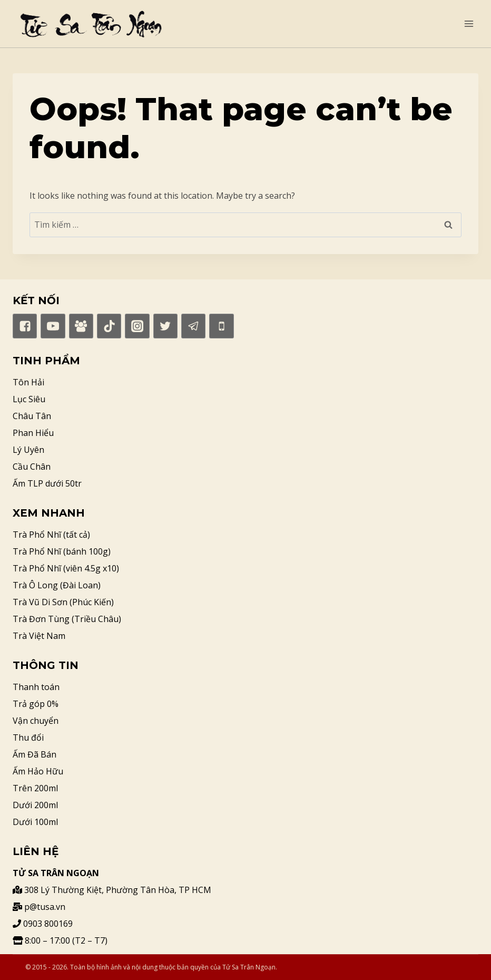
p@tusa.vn (39, 907)
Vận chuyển (36, 721)
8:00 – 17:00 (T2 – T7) (60, 940)
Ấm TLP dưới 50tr (47, 483)
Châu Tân (32, 416)
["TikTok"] (109, 326)
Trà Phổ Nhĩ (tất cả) (51, 535)
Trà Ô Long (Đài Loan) (57, 585)
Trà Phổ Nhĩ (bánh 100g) (62, 551)
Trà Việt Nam (39, 636)
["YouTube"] (53, 326)
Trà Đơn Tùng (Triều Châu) (67, 619)
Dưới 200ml (35, 805)
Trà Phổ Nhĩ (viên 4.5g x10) (66, 568)
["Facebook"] (25, 326)
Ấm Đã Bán (35, 754)
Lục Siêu (29, 399)
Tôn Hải (28, 382)
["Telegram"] (193, 326)
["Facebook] (81, 326)
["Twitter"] (165, 326)
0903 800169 (43, 924)
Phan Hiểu (33, 433)
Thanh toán (36, 687)
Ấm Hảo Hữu (38, 771)
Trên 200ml (35, 788)
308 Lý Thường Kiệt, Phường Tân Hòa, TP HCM (112, 890)
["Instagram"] (137, 326)
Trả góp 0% (36, 704)
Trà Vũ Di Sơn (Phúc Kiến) (63, 602)
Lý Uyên (28, 450)
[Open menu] (469, 23)
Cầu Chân (32, 467)
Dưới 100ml (35, 822)
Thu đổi (28, 738)
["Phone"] (221, 326)
